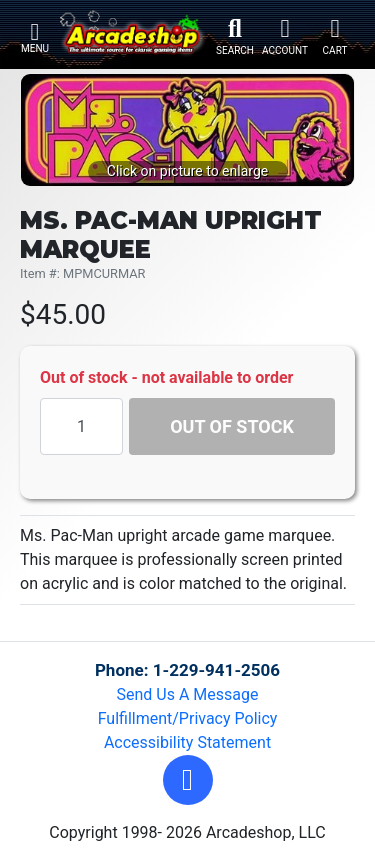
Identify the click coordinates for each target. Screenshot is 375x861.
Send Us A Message (188, 694)
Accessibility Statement (187, 742)
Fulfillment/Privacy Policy (188, 718)
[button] (188, 780)
